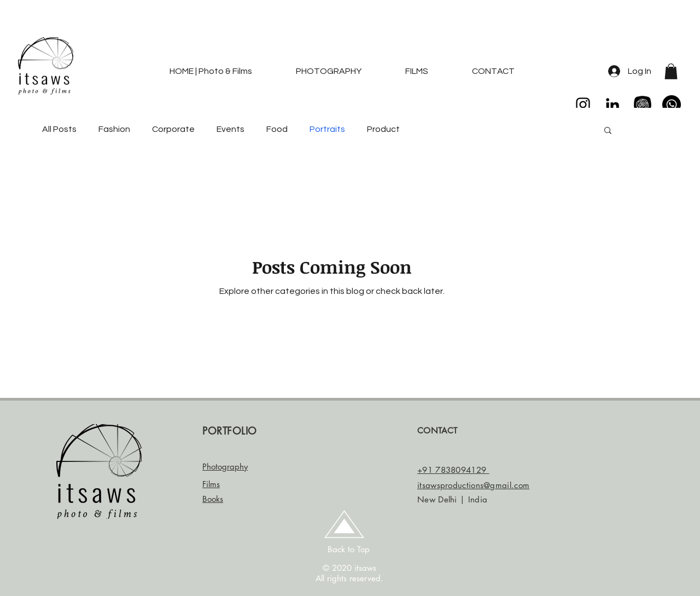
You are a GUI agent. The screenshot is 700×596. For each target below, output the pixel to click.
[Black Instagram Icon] (583, 105)
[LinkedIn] (612, 105)
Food (277, 129)
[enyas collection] (642, 105)
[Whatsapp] (672, 105)
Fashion (114, 129)
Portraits (327, 129)
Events (231, 129)
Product (383, 129)
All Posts (59, 129)
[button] (671, 71)
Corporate (173, 129)
